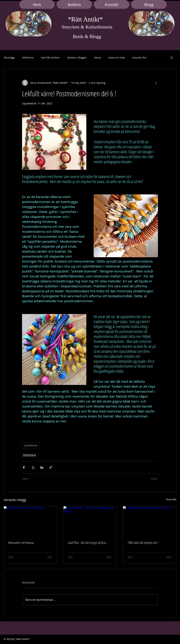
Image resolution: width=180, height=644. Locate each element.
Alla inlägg (9, 58)
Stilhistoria (28, 58)
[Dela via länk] (51, 467)
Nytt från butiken (50, 58)
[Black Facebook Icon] (162, 639)
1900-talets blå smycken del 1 (143, 543)
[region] (28, 24)
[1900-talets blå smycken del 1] (150, 521)
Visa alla (171, 499)
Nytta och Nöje (117, 58)
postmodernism (31, 445)
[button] (172, 58)
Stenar (97, 58)
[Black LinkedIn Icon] (167, 639)
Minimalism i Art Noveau (21, 543)
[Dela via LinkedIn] (42, 467)
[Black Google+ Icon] (173, 639)
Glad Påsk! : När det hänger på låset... (88, 543)
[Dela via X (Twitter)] (33, 467)
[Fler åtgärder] (156, 83)
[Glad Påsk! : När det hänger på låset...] (90, 521)
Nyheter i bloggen (77, 58)
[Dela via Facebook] (24, 467)
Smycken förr (139, 58)
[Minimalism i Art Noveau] (30, 521)
